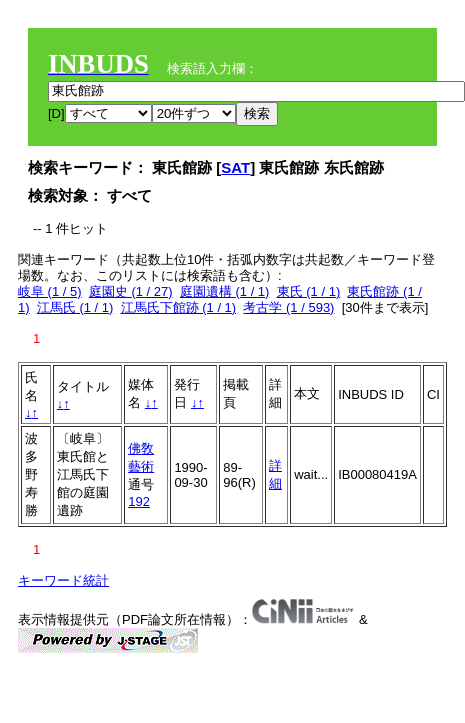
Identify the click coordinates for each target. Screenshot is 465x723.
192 (139, 501)
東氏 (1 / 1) (309, 291)
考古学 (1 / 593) (288, 307)
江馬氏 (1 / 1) (75, 307)
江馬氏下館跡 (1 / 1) (179, 307)
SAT (235, 167)
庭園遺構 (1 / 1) (225, 291)
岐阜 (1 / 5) (50, 291)
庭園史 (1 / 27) (131, 291)
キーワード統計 (63, 580)
